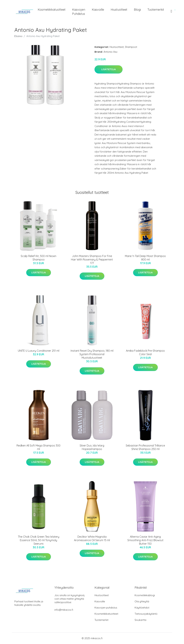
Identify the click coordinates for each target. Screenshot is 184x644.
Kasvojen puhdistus (79, 12)
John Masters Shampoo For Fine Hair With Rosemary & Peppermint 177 (92, 259)
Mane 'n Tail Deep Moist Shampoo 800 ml (145, 258)
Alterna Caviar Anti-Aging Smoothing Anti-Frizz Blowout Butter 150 (145, 540)
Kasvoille (98, 10)
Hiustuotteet (119, 10)
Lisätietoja (109, 69)
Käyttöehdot (142, 608)
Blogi (137, 10)
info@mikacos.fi (64, 610)
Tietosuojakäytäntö (146, 614)
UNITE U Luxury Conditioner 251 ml (39, 351)
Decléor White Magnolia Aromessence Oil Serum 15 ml (92, 538)
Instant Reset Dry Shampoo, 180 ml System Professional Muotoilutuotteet (92, 354)
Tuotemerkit (156, 10)
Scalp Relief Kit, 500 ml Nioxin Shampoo (38, 258)
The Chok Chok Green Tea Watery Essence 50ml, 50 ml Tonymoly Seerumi (39, 540)
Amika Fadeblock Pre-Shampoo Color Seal (145, 352)
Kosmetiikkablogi (145, 595)
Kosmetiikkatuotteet (52, 10)
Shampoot (131, 47)
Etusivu (18, 36)
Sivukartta (140, 620)
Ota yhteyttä (142, 601)
